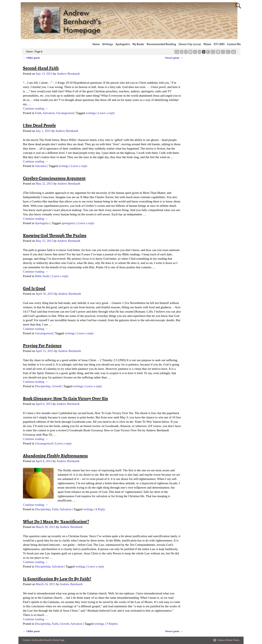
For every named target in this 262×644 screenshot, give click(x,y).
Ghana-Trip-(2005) (190, 44)
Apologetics (123, 44)
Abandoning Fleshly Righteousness (55, 456)
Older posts (31, 58)
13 (228, 52)
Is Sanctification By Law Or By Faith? (57, 579)
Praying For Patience (42, 346)
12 (223, 52)
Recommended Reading (161, 44)
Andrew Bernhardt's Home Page (48, 640)
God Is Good (34, 288)
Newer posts (174, 58)
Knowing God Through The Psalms (55, 235)
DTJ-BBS (219, 44)
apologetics (69, 223)
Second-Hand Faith (41, 68)
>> (234, 52)
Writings (108, 44)
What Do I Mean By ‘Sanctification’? (56, 522)
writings (91, 113)
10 (213, 52)
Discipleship (43, 386)
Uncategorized (65, 113)
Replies (112, 624)
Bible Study (42, 276)
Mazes (207, 44)
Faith (38, 113)
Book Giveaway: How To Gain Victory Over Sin (65, 399)
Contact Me (234, 44)
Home (96, 44)
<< (177, 52)
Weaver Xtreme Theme (229, 640)
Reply (100, 509)
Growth (57, 386)
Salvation (49, 113)
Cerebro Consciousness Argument (54, 178)
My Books (138, 44)
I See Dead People (39, 125)
